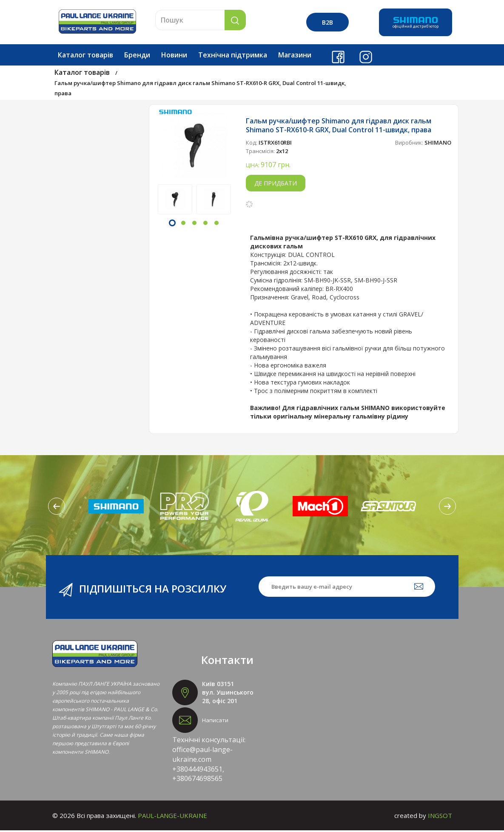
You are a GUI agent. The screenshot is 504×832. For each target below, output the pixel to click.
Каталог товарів (85, 57)
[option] (194, 147)
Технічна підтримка (233, 57)
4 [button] (205, 225)
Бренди (137, 57)
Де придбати (276, 185)
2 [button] (183, 225)
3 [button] (194, 225)
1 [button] (172, 225)
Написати (215, 722)
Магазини (295, 57)
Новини (174, 57)
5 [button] (216, 225)
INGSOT (440, 817)
